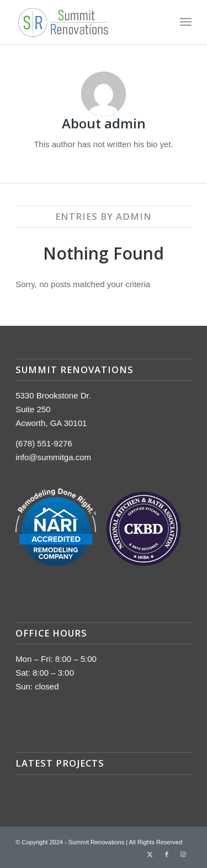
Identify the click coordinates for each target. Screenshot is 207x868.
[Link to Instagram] (183, 854)
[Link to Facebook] (167, 854)
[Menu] (186, 22)
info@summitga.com (53, 457)
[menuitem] (186, 22)
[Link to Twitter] (150, 854)
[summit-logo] (86, 22)
